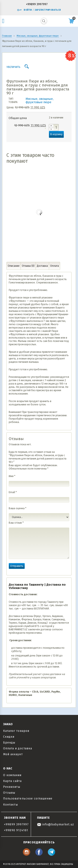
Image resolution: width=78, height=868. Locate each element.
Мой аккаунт (13, 754)
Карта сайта (12, 781)
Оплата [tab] (54, 266)
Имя (12, 476)
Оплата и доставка (18, 748)
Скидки (9, 737)
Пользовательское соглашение (28, 799)
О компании (12, 775)
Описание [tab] (14, 266)
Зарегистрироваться (48, 10)
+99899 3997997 (37, 4)
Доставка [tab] (42, 266)
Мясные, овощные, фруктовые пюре (40, 100)
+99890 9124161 (16, 830)
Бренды (9, 743)
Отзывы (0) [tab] (28, 266)
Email (13, 492)
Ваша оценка (18, 508)
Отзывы (9, 793)
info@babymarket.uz (56, 824)
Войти (24, 10)
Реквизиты (12, 787)
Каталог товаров (16, 731)
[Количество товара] (54, 128)
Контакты (11, 805)
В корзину (56, 134)
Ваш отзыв (16, 523)
